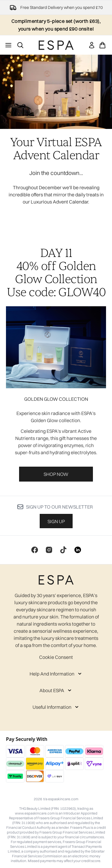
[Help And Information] (56, 674)
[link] (92, 45)
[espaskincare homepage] (56, 45)
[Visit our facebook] (35, 550)
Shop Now (56, 474)
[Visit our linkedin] (78, 550)
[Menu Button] (8, 45)
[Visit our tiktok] (63, 550)
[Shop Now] (56, 347)
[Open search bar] (20, 45)
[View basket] (102, 45)
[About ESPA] (56, 690)
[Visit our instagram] (49, 550)
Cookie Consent (56, 657)
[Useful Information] (56, 707)
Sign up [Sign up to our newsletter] (56, 521)
